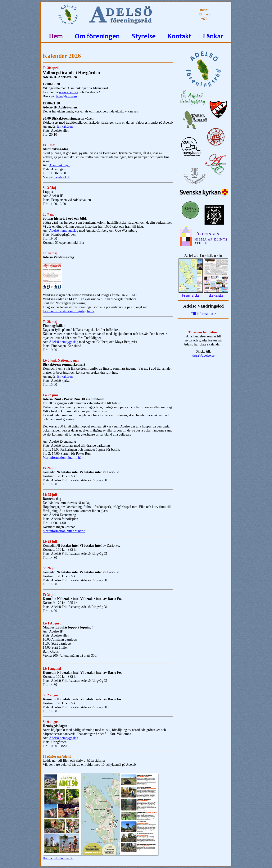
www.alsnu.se (68, 92)
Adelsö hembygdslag (63, 231)
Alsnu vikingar (59, 165)
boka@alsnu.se (66, 96)
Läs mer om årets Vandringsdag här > (69, 311)
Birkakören (65, 126)
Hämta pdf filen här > (58, 858)
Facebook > (62, 177)
